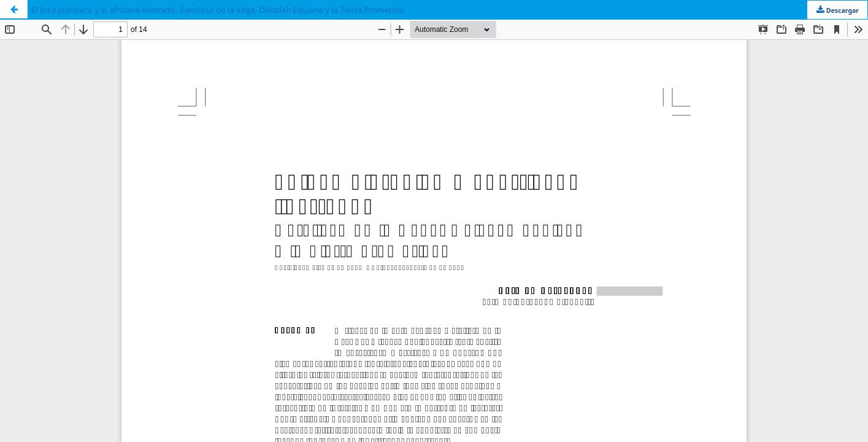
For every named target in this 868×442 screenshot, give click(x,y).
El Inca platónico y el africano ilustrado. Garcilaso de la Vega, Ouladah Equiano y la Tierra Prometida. (218, 10)
